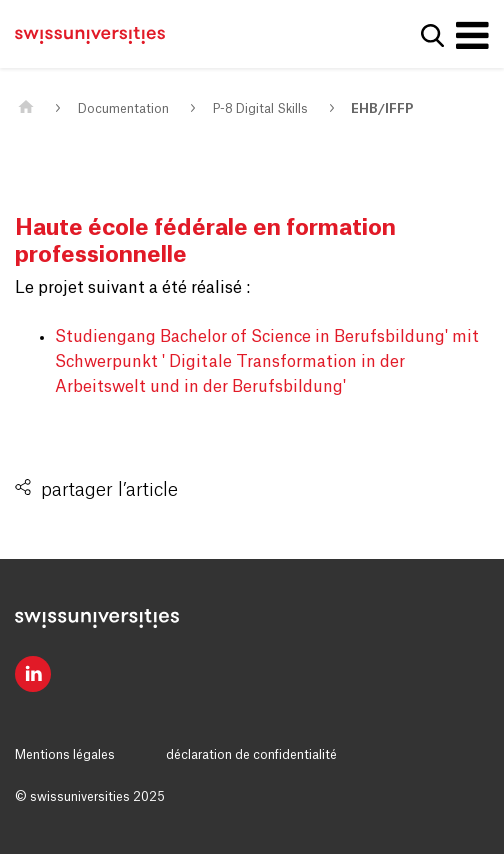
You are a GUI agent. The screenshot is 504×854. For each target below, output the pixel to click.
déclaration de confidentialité (251, 755)
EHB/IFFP (382, 109)
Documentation (123, 109)
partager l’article (109, 490)
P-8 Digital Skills (260, 109)
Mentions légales (65, 755)
